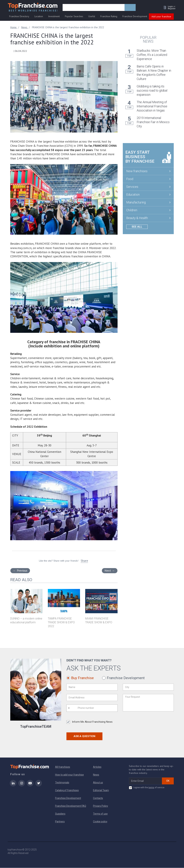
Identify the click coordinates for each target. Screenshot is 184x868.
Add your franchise (161, 17)
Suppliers (60, 814)
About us (98, 783)
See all (137, 227)
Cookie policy (100, 822)
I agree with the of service (147, 788)
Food (130, 179)
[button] (168, 8)
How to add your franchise (69, 775)
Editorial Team (101, 790)
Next (110, 571)
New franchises (137, 171)
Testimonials (62, 783)
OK (168, 781)
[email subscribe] (145, 781)
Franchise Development (135, 17)
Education (133, 195)
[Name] (92, 687)
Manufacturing (136, 202)
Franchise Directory (19, 17)
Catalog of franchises (67, 790)
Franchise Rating (109, 17)
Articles (97, 767)
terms (151, 788)
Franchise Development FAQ (71, 806)
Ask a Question (84, 736)
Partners (60, 822)
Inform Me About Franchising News (89, 722)
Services (132, 187)
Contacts (98, 798)
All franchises (63, 767)
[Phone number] (92, 708)
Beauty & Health (137, 218)
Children (132, 210)
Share (84, 561)
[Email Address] (92, 698)
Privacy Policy (101, 806)
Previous (20, 571)
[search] (94, 8)
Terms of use (100, 814)
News (96, 775)
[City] (148, 687)
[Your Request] (148, 703)
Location (39, 17)
